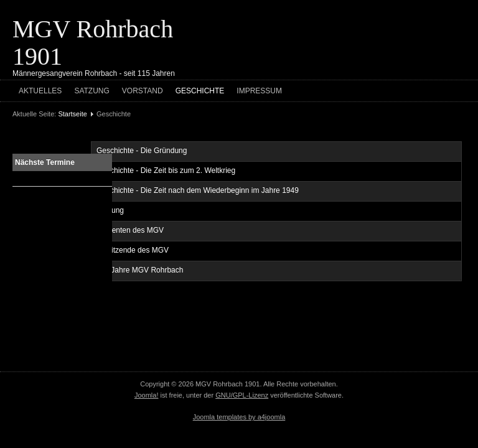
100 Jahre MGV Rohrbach (140, 270)
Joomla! (147, 395)
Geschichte (200, 91)
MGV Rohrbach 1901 (93, 43)
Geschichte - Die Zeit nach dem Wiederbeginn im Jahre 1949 (198, 190)
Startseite (72, 114)
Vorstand (143, 91)
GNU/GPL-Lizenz (242, 395)
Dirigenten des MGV (130, 230)
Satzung (91, 91)
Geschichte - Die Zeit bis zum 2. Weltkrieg (166, 170)
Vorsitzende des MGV (133, 250)
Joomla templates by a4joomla (239, 417)
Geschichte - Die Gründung (142, 151)
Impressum (259, 91)
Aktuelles (40, 91)
